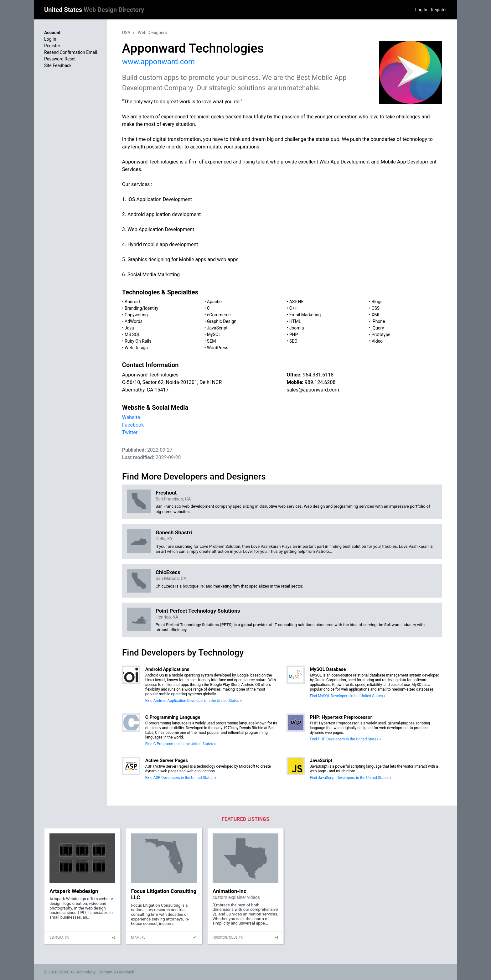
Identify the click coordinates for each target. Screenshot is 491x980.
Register (439, 10)
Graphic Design (222, 321)
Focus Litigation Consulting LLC (164, 894)
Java (129, 328)
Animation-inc (230, 891)
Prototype (381, 334)
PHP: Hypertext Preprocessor (341, 717)
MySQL (214, 334)
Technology (85, 972)
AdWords (134, 321)
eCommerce (219, 315)
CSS (375, 308)
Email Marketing (305, 315)
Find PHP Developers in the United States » (345, 739)
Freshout (166, 493)
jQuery (378, 328)
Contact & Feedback (116, 972)
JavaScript (217, 328)
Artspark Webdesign (74, 891)
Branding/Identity (141, 308)
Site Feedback (58, 65)
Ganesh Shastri (174, 532)
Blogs (377, 302)
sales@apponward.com (313, 390)
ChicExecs (168, 572)
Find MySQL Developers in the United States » (348, 696)
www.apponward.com (158, 62)
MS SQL (132, 334)
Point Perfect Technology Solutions (198, 611)
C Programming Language (173, 717)
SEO (293, 341)
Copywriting (136, 315)
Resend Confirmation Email (71, 52)
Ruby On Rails (138, 341)
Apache (214, 302)
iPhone (378, 321)
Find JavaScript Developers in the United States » (350, 778)
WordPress (218, 348)
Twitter (130, 432)
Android (132, 302)
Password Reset (60, 59)
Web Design (136, 348)
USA (126, 33)
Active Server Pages (167, 760)
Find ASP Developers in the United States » (181, 778)
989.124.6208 (320, 382)
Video (377, 341)
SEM (212, 341)
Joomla (297, 328)
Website (131, 417)
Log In (421, 10)
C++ (293, 308)
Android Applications (167, 669)
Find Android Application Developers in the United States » (194, 701)
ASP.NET (298, 302)
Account (52, 33)
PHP (294, 334)
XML (376, 315)
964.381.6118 (318, 375)
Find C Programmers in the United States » (181, 744)
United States (94, 10)
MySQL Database (328, 669)
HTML (295, 321)
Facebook (133, 425)
